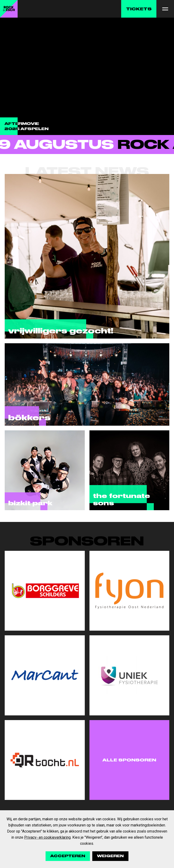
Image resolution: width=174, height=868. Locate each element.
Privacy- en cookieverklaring (47, 837)
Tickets (139, 9)
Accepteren (68, 856)
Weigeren (110, 856)
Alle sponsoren (129, 760)
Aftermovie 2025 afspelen (27, 126)
